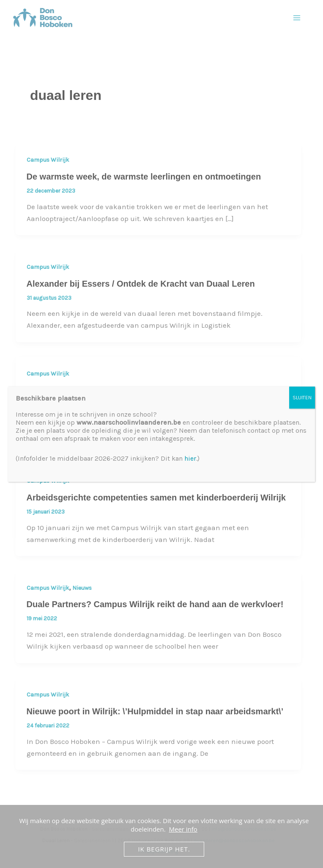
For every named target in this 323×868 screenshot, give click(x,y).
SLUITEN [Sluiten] (302, 398)
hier (190, 458)
